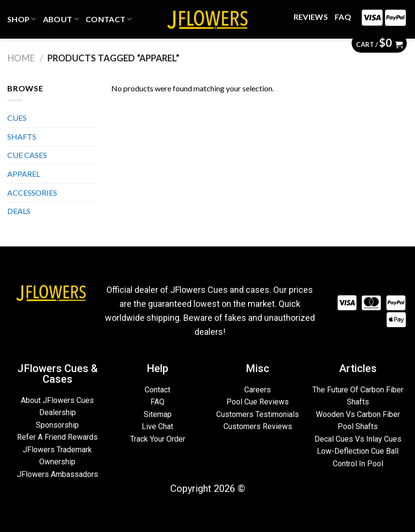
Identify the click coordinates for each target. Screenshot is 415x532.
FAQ (343, 17)
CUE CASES (27, 155)
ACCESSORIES (32, 193)
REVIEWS (311, 17)
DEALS (19, 211)
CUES (17, 118)
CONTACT (109, 19)
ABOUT (61, 19)
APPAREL (24, 174)
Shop (22, 19)
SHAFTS (22, 137)
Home (21, 58)
